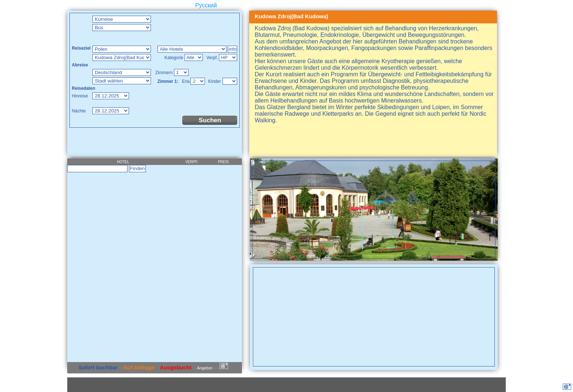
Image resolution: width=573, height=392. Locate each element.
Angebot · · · (212, 368)
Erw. (186, 81)
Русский (206, 5)
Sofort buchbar (98, 367)
